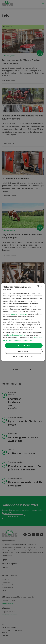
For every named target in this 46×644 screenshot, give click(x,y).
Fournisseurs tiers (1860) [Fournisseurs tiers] (19, 314)
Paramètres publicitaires (16, 335)
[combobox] (38, 286)
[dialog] (23, 322)
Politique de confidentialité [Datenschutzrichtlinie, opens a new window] (22, 340)
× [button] (41, 286)
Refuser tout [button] (24, 351)
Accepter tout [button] (24, 345)
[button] (23, 357)
